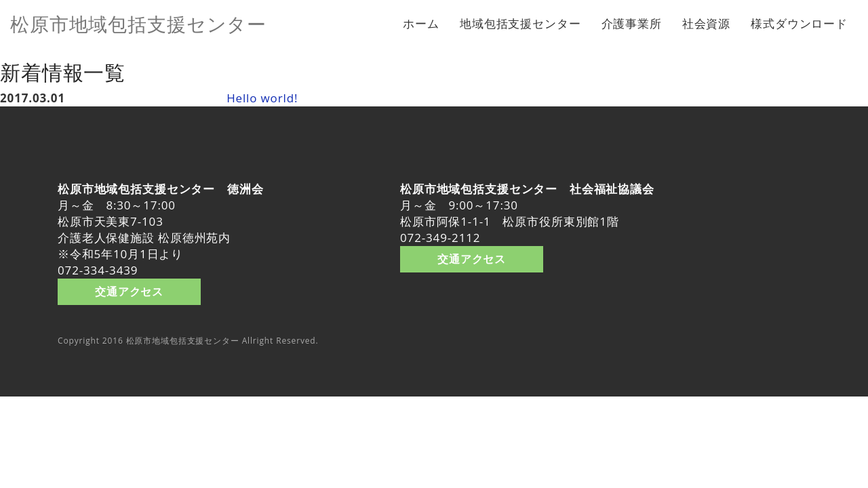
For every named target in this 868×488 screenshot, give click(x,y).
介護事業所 (632, 23)
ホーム (421, 23)
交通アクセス (129, 291)
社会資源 (706, 23)
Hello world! (262, 98)
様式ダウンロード (799, 23)
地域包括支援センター (520, 23)
